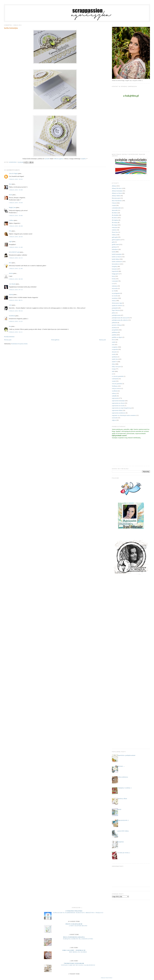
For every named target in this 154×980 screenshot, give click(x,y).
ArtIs (10, 305)
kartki (114, 252)
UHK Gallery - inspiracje (74, 950)
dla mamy (115, 222)
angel (10, 241)
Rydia (11, 195)
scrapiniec (115, 347)
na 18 (114, 291)
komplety (115, 266)
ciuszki (114, 205)
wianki (114, 381)
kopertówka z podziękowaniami (126, 755)
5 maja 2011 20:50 (16, 237)
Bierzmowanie (116, 198)
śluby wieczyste (116, 367)
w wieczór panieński (118, 376)
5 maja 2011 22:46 (16, 268)
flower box (115, 232)
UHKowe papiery (58, 159)
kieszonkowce (116, 264)
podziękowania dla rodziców (120, 320)
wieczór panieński (117, 384)
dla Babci (115, 213)
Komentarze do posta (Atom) (19, 344)
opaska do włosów (117, 305)
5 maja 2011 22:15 (16, 258)
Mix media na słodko (78, 952)
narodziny (115, 298)
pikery (114, 313)
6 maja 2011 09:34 (16, 311)
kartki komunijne (117, 254)
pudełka (114, 335)
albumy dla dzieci (117, 188)
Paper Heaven (116, 310)
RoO (10, 263)
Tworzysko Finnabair (74, 963)
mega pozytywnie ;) (123, 820)
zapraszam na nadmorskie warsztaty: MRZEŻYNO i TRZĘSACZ (78, 913)
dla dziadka (115, 215)
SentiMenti (12, 316)
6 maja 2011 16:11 (16, 332)
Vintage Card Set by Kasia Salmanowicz (78, 965)
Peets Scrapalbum (74, 924)
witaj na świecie (116, 388)
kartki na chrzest (117, 257)
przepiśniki (115, 330)
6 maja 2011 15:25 (16, 321)
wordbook (115, 391)
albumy (114, 186)
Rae (10, 326)
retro (113, 345)
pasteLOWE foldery (123, 831)
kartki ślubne (116, 259)
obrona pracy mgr (117, 303)
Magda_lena (12, 207)
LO (113, 283)
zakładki (114, 396)
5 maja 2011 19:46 (16, 215)
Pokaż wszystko (107, 978)
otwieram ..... (121, 766)
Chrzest (114, 203)
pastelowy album (122, 799)
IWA (10, 231)
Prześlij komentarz (9, 337)
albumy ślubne (116, 196)
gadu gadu (115, 237)
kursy (114, 276)
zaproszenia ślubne (117, 410)
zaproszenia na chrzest (118, 403)
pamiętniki (115, 308)
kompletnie (121, 842)
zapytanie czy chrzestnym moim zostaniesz (124, 415)
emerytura (115, 227)
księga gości (115, 274)
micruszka (115, 288)
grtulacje (114, 247)
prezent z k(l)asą (117, 325)
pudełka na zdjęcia (117, 337)
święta (114, 369)
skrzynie (114, 352)
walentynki (115, 379)
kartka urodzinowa (123, 777)
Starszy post (103, 340)
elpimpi (11, 294)
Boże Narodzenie (117, 201)
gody (113, 242)
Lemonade (115, 281)
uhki (113, 371)
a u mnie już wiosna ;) (124, 853)
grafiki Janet (115, 244)
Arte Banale (12, 284)
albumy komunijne (117, 191)
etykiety (114, 230)
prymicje (114, 327)
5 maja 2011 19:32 (16, 179)
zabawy (114, 393)
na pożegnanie (116, 293)
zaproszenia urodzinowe (119, 413)
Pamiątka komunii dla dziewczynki (78, 939)
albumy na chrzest (117, 193)
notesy (114, 301)
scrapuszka (115, 349)
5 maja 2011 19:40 (16, 190)
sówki (114, 354)
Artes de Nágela (13, 173)
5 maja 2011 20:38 (16, 226)
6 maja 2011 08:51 (16, 300)
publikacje (115, 332)
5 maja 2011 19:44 (16, 203)
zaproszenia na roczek (118, 406)
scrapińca (83, 159)
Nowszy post (8, 340)
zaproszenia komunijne (118, 401)
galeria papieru (116, 240)
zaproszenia (115, 398)
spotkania (115, 357)
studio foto (115, 359)
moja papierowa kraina (74, 937)
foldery (114, 235)
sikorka (11, 273)
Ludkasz (11, 220)
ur (113, 374)
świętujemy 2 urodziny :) (124, 788)
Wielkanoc (115, 386)
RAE (113, 340)
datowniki (115, 210)
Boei (10, 184)
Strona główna (55, 340)
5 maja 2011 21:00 (16, 247)
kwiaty (114, 279)
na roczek (115, 296)
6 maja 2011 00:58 (16, 279)
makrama (115, 286)
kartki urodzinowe (117, 261)
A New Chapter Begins (78, 926)
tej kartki (47, 159)
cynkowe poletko (74, 911)
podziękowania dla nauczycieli (121, 318)
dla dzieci (115, 218)
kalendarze (115, 249)
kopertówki (115, 271)
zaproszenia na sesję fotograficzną (121, 408)
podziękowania (116, 315)
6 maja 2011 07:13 (16, 290)
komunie (114, 269)
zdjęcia (114, 420)
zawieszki (115, 418)
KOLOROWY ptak (14, 252)
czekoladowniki (116, 208)
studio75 (114, 362)
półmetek (115, 323)
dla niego (115, 225)
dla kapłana (115, 220)
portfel (119, 809)
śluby (113, 364)
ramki (114, 342)
